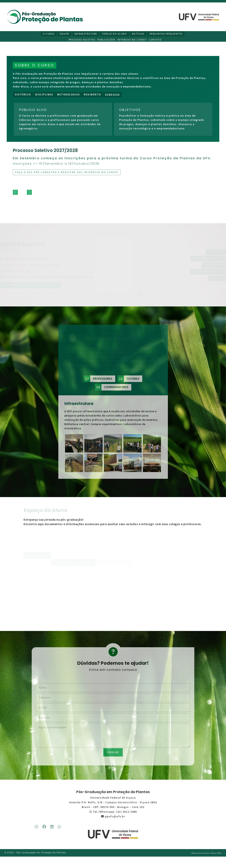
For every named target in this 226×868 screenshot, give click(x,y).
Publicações (107, 40)
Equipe (65, 34)
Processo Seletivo (83, 40)
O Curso (49, 34)
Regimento (92, 96)
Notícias (138, 34)
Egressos (112, 97)
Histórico (23, 96)
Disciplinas (44, 96)
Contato (156, 40)
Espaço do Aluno (115, 34)
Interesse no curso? (133, 40)
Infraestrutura (86, 34)
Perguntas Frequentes (166, 34)
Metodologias (68, 96)
